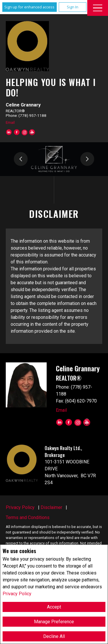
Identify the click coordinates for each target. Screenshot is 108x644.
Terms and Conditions (28, 517)
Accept (54, 607)
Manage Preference (54, 622)
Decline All (54, 636)
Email (10, 122)
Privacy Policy (17, 594)
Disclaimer (51, 507)
